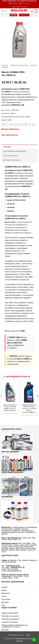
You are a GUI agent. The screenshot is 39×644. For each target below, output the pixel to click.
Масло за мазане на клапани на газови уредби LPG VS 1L (10, 407)
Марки (4, 590)
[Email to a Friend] (15, 125)
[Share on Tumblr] (30, 125)
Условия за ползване (10, 622)
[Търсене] (6, 11)
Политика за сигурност (10, 616)
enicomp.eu (20, 635)
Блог (3, 605)
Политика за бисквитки (10, 619)
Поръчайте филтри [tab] (11, 156)
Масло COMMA (25, 117)
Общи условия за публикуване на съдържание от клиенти (15, 626)
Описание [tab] (7, 147)
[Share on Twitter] (11, 125)
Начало (5, 66)
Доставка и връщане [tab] (12, 160)
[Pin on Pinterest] (18, 125)
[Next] (37, 400)
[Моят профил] (32, 11)
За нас (4, 596)
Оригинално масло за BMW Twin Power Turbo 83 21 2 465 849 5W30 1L (29, 408)
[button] (3, 11)
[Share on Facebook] (7, 125)
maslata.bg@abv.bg (14, 571)
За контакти (6, 599)
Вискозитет (6, 593)
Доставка (5, 602)
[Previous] (2, 400)
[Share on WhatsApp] (3, 125)
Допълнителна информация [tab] (14, 151)
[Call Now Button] (34, 640)
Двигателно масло (19, 66)
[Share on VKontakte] (22, 125)
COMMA (9, 120)
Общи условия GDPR (10, 613)
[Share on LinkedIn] (26, 125)
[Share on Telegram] (34, 125)
